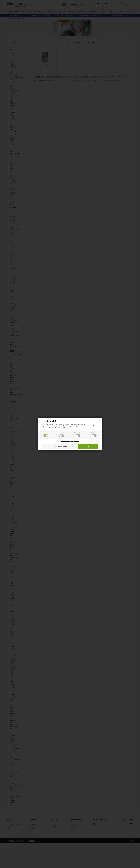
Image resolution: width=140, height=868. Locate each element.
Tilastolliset (94, 435)
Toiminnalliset (78, 435)
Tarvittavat (46, 435)
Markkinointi (62, 435)
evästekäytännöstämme (58, 427)
